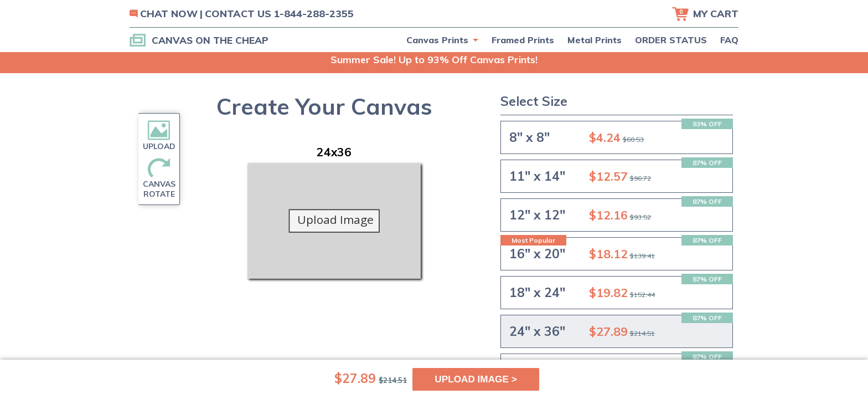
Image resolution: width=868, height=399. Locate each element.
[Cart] (705, 14)
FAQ (729, 40)
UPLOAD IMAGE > (476, 379)
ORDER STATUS (671, 40)
